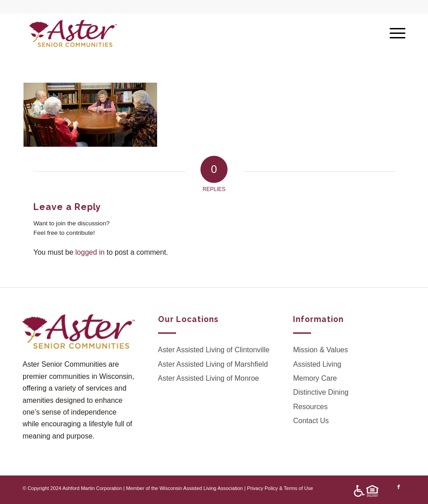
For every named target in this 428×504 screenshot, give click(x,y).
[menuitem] (364, 491)
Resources (310, 407)
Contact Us (311, 421)
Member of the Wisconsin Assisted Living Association (184, 488)
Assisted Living (317, 364)
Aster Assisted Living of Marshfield (213, 364)
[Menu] (393, 33)
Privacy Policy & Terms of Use (280, 488)
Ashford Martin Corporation (92, 488)
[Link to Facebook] (399, 487)
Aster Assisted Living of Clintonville (214, 350)
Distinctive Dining (321, 392)
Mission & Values (321, 350)
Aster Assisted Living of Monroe (209, 378)
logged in (90, 252)
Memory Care (315, 378)
